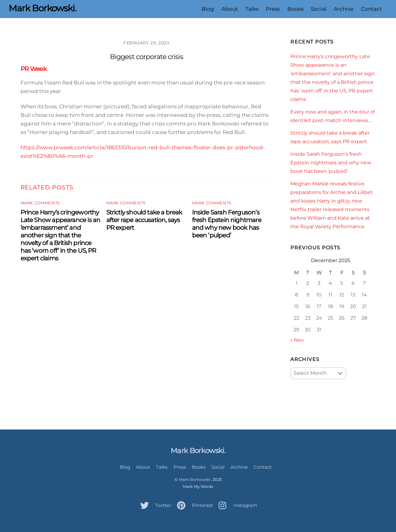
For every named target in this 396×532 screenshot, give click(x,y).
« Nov (297, 340)
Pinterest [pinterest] (193, 505)
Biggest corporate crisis (147, 57)
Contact (371, 9)
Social (319, 9)
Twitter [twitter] (154, 505)
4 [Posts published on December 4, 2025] (330, 283)
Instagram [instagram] (236, 505)
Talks (252, 9)
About (230, 9)
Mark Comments (40, 203)
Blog (208, 9)
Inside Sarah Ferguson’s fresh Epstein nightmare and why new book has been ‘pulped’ (227, 224)
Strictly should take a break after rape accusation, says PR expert (144, 220)
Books (295, 9)
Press (273, 9)
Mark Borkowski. (195, 479)
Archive (344, 9)
